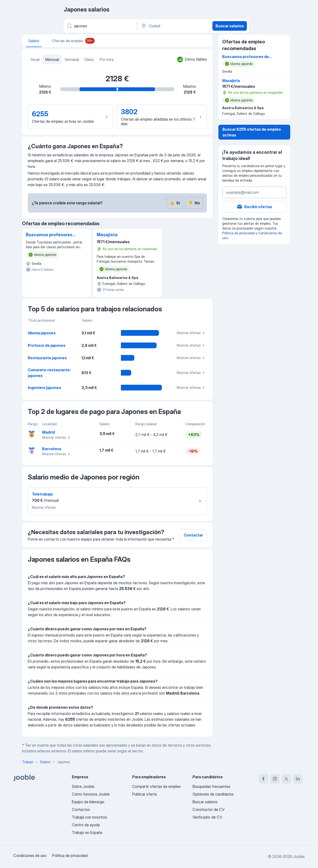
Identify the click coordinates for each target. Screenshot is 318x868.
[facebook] (263, 779)
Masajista (107, 235)
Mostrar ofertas (191, 333)
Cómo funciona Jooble (91, 794)
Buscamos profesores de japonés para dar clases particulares (49, 235)
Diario (89, 59)
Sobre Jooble (83, 786)
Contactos (81, 809)
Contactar (193, 535)
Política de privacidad (238, 233)
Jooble (299, 856)
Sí (175, 203)
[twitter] (286, 779)
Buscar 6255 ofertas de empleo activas (252, 132)
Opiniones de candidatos (213, 794)
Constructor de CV (208, 809)
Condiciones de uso (30, 856)
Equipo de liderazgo (88, 802)
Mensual (52, 59)
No (194, 203)
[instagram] (275, 779)
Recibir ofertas (254, 207)
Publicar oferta (144, 794)
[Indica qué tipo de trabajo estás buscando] (100, 26)
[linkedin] (298, 779)
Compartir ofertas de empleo (156, 786)
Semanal (72, 59)
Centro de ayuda (86, 825)
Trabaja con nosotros (89, 817)
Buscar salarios (230, 26)
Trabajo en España (87, 833)
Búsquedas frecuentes (211, 786)
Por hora (107, 59)
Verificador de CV (207, 817)
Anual (35, 59)
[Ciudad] (174, 26)
